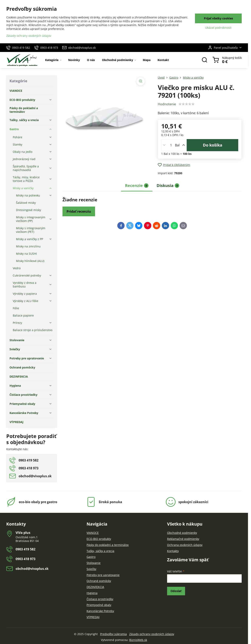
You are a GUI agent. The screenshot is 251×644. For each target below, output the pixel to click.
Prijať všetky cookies (218, 18)
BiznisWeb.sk (138, 640)
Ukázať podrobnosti (218, 28)
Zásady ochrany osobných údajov (152, 634)
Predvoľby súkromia (113, 634)
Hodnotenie (167, 104)
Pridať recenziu (79, 211)
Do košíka (213, 145)
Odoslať (176, 591)
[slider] (186, 104)
